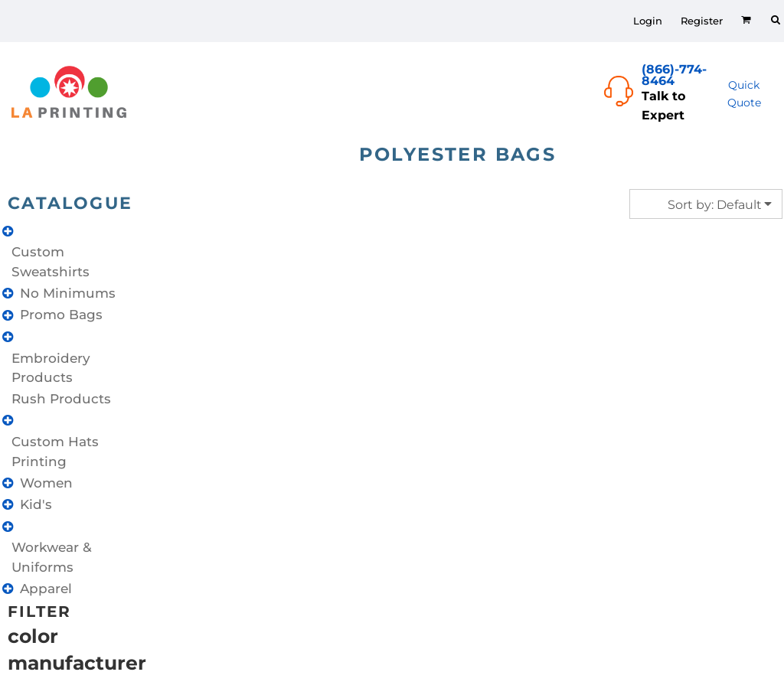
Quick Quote (744, 93)
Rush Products (61, 399)
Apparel (46, 589)
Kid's (36, 504)
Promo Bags (61, 315)
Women (46, 483)
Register (702, 21)
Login (648, 21)
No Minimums (68, 293)
